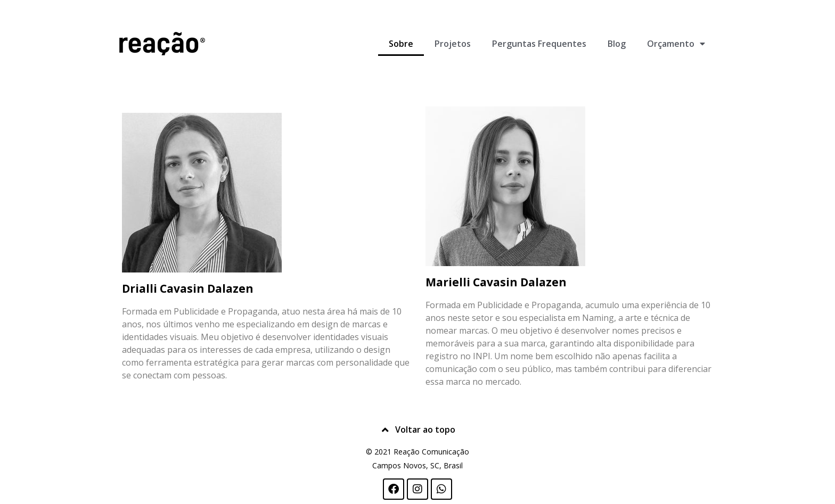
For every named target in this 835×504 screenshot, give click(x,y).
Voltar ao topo (425, 429)
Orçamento (676, 44)
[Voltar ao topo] (386, 430)
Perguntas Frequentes (539, 44)
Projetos (453, 44)
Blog (617, 44)
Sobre (401, 44)
